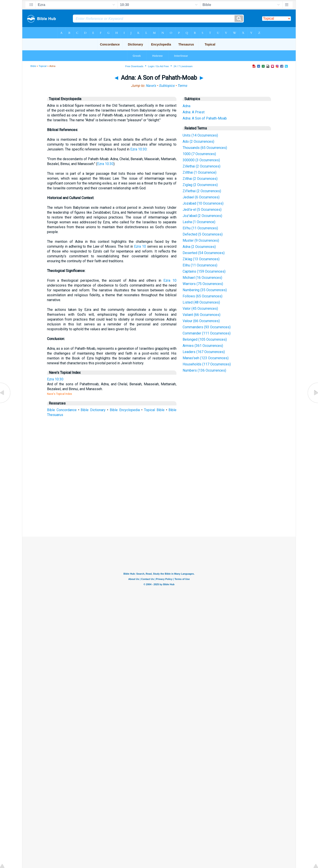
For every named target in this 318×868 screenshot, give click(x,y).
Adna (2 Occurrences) (199, 247)
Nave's (151, 86)
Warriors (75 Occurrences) (203, 284)
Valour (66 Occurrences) (201, 321)
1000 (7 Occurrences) (199, 154)
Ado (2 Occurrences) (198, 142)
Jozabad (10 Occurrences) (203, 203)
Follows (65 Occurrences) (203, 296)
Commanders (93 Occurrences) (207, 327)
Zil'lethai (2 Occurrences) (202, 191)
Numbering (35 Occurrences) (205, 290)
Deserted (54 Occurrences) (204, 253)
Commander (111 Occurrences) (207, 333)
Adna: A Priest (194, 112)
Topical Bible (154, 410)
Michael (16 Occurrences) (202, 278)
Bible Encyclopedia (125, 410)
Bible (33, 66)
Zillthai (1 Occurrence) (200, 172)
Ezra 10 (140, 246)
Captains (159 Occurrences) (204, 271)
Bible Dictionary (93, 410)
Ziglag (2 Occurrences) (200, 185)
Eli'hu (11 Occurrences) (200, 228)
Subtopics (167, 86)
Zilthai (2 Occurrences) (200, 179)
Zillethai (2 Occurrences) (202, 166)
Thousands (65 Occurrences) (205, 148)
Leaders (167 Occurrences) (204, 352)
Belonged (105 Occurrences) (205, 339)
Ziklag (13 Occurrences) (201, 259)
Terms (182, 86)
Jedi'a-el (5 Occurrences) (202, 210)
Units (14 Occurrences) (200, 135)
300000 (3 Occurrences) (201, 160)
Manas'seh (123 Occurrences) (206, 358)
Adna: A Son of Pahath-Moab (205, 118)
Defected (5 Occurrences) (203, 234)
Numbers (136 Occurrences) (204, 370)
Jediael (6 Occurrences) (201, 197)
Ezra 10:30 (138, 149)
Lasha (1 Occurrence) (199, 222)
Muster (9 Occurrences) (201, 240)
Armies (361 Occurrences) (203, 346)
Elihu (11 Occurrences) (200, 265)
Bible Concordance (62, 410)
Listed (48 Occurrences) (201, 302)
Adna (186, 106)
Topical (43, 66)
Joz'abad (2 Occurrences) (202, 216)
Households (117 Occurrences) (207, 364)
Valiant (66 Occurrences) (202, 315)
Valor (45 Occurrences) (200, 309)
